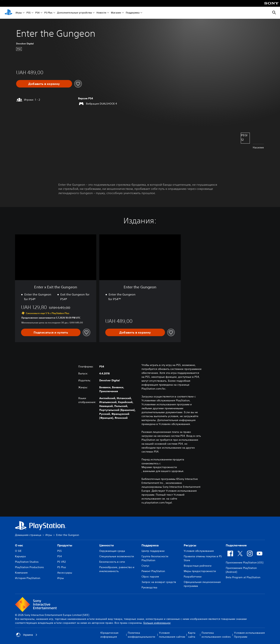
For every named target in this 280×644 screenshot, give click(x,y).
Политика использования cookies (216, 635)
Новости (101, 13)
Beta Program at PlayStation (243, 577)
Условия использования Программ (249, 635)
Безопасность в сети (112, 562)
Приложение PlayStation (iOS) (245, 562)
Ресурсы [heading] (190, 545)
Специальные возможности (117, 556)
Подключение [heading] (236, 545)
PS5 (29, 13)
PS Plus (48, 13)
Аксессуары (65, 573)
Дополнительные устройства (74, 13)
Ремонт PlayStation (153, 571)
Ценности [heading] (107, 545)
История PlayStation (28, 578)
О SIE (18, 551)
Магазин (116, 13)
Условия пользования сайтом (172, 635)
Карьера (20, 556)
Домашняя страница (28, 535)
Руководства (149, 587)
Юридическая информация (109, 635)
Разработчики (193, 577)
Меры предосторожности (200, 571)
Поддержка (133, 13)
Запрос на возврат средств (159, 582)
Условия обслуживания (199, 551)
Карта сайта (192, 635)
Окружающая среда (112, 551)
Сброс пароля (150, 577)
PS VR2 (61, 562)
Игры (19, 13)
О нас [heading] (19, 545)
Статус (145, 566)
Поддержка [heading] (150, 545)
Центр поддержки (153, 551)
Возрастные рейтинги (198, 566)
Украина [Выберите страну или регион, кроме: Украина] (27, 635)
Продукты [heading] (65, 545)
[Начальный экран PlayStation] (8, 13)
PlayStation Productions (29, 567)
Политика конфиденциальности (142, 635)
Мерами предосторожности (159, 467)
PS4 (37, 13)
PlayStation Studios (27, 562)
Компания (21, 573)
